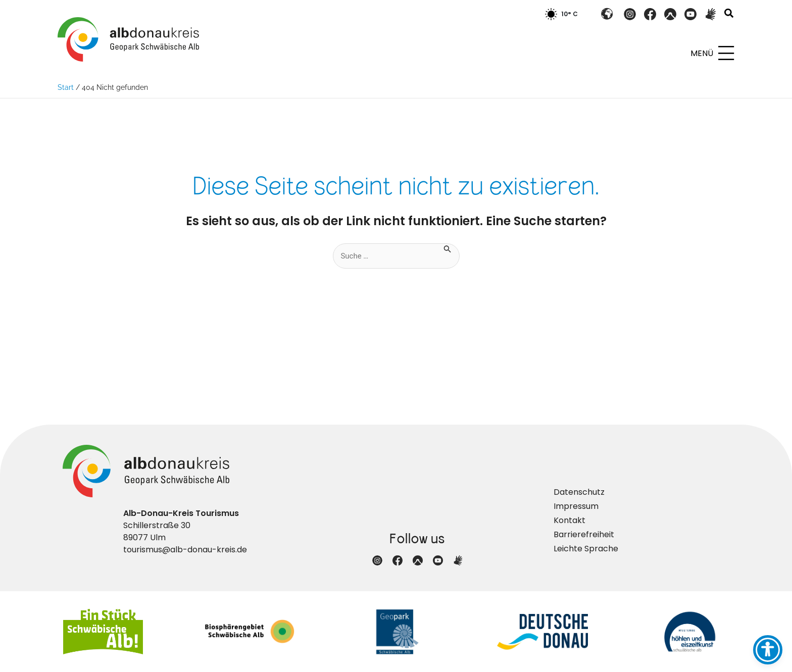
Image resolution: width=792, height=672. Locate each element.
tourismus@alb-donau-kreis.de (185, 550)
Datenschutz (579, 492)
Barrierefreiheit (584, 534)
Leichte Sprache (586, 549)
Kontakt (570, 520)
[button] (729, 14)
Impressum (576, 506)
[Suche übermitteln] (451, 248)
